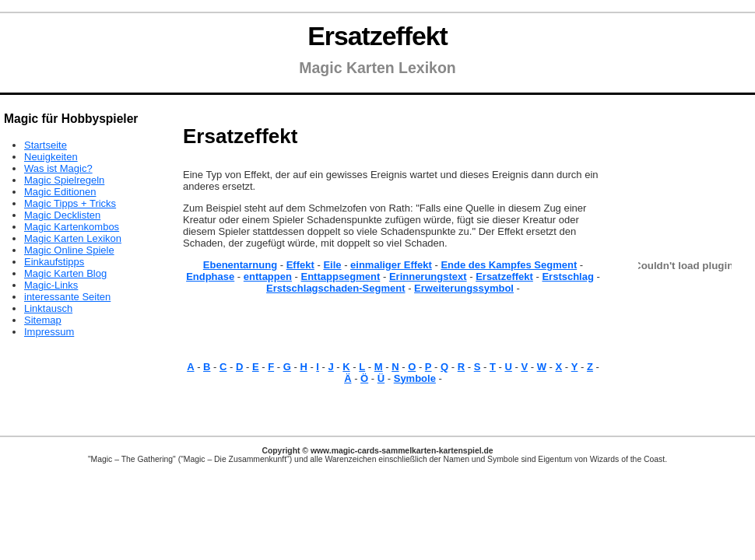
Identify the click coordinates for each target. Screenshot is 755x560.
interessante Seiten (67, 297)
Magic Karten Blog (65, 273)
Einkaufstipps (54, 262)
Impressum (49, 332)
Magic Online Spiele (69, 250)
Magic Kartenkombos (72, 227)
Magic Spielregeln (64, 180)
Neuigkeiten (51, 157)
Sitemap (43, 320)
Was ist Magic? (58, 168)
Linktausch (48, 308)
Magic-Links (51, 285)
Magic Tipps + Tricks (70, 203)
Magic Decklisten (62, 215)
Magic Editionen (60, 192)
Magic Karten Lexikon (73, 238)
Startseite (46, 145)
